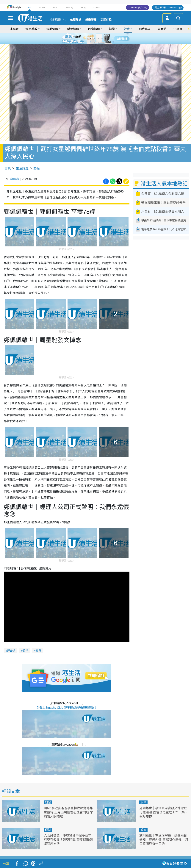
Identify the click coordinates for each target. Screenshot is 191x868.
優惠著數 (31, 29)
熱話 (37, 168)
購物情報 (73, 29)
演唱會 (14, 29)
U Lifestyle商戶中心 (137, 8)
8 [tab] (98, 43)
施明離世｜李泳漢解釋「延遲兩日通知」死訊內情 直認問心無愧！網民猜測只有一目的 (164, 840)
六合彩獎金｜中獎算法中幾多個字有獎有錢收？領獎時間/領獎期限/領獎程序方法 (68, 840)
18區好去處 (181, 29)
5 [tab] (102, 38)
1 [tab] (87, 38)
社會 (127, 29)
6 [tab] (106, 38)
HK (29, 8)
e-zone (97, 8)
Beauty (69, 8)
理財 (48, 830)
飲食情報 (94, 29)
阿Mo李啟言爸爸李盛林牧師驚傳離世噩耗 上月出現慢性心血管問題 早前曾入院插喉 (68, 812)
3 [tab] (95, 38)
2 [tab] (91, 38)
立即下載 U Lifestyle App (169, 8)
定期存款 (106, 20)
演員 (38, 651)
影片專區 (145, 29)
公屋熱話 (76, 20)
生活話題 (22, 168)
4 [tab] (98, 38)
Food (55, 8)
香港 (26, 651)
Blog (83, 8)
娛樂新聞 (91, 20)
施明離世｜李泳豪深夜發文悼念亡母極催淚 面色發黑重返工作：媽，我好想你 (164, 812)
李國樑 (15, 179)
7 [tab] (95, 43)
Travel (42, 8)
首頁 (8, 168)
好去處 (11, 651)
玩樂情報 (52, 29)
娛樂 (112, 29)
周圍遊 (162, 29)
